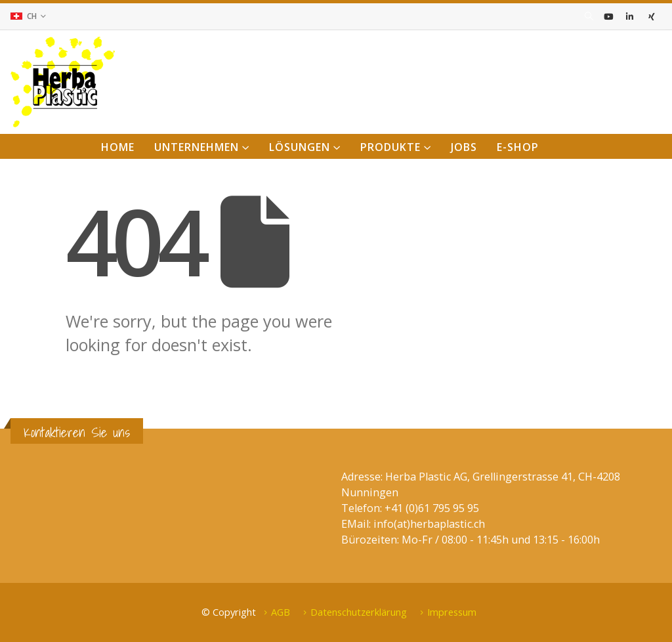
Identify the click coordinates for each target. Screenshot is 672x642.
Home (118, 147)
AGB (281, 612)
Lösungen (300, 147)
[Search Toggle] (589, 16)
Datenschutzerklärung (359, 612)
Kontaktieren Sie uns (77, 432)
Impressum (452, 612)
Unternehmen (197, 147)
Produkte (390, 147)
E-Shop (518, 147)
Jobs (464, 147)
